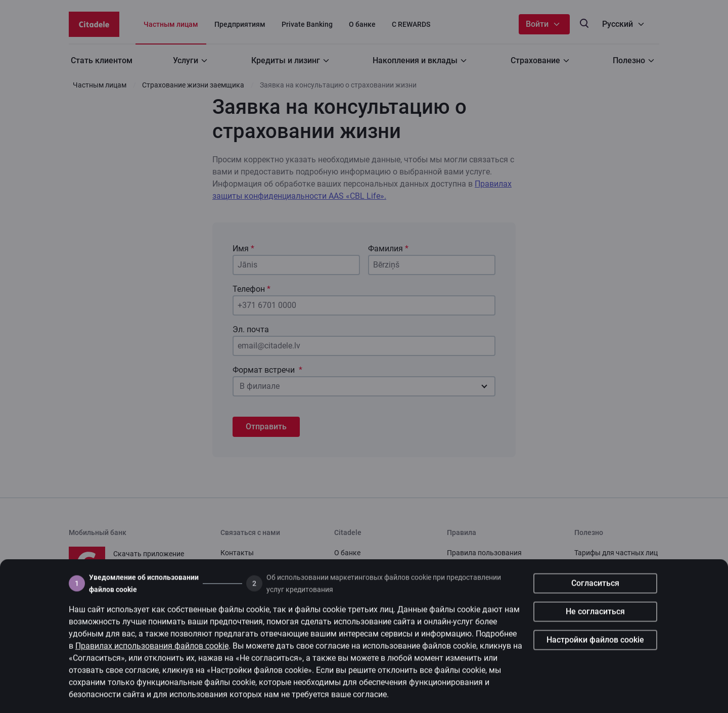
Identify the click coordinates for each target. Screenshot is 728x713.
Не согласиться (595, 619)
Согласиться (595, 590)
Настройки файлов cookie (595, 647)
